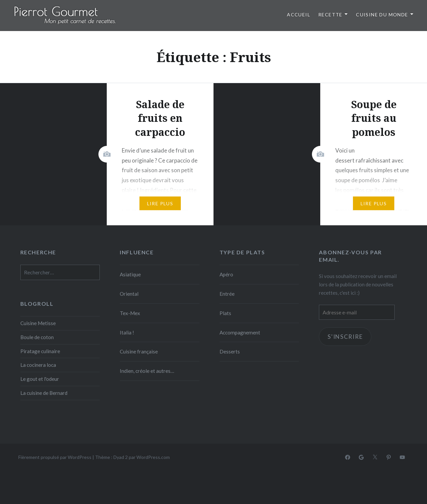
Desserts (230, 351)
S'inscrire (345, 337)
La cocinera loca (38, 365)
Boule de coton (37, 337)
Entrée (227, 294)
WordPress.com (153, 457)
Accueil (299, 15)
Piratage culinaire (40, 351)
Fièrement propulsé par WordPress (55, 457)
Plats (225, 313)
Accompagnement (240, 332)
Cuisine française (139, 351)
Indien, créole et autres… (147, 371)
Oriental (129, 294)
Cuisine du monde (382, 15)
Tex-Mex (130, 313)
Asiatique (130, 274)
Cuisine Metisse (38, 323)
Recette (330, 15)
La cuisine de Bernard (44, 393)
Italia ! (127, 332)
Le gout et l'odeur (40, 379)
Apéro (226, 274)
